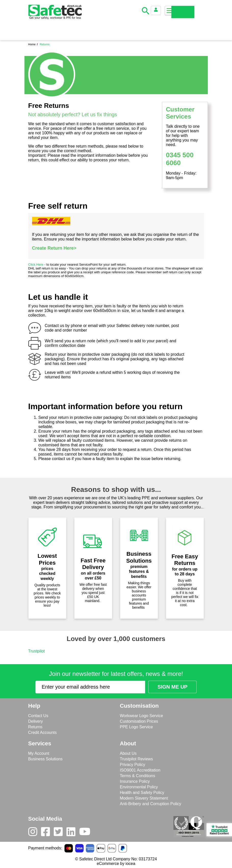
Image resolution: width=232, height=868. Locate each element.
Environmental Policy (139, 787)
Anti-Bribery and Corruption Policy (151, 804)
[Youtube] (87, 833)
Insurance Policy (135, 781)
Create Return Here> (54, 248)
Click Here (36, 265)
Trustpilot (37, 651)
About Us (128, 753)
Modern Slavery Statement (144, 798)
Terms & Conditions (138, 776)
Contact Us (38, 716)
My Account (39, 753)
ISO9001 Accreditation (140, 770)
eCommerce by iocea (116, 864)
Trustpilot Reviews (137, 759)
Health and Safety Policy (142, 793)
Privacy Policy (133, 765)
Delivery (36, 721)
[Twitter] (60, 833)
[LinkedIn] (73, 833)
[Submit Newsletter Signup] (172, 687)
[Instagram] (35, 833)
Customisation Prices (139, 721)
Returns (35, 727)
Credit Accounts (43, 732)
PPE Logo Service (137, 727)
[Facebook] (47, 833)
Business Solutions (45, 759)
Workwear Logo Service (142, 716)
